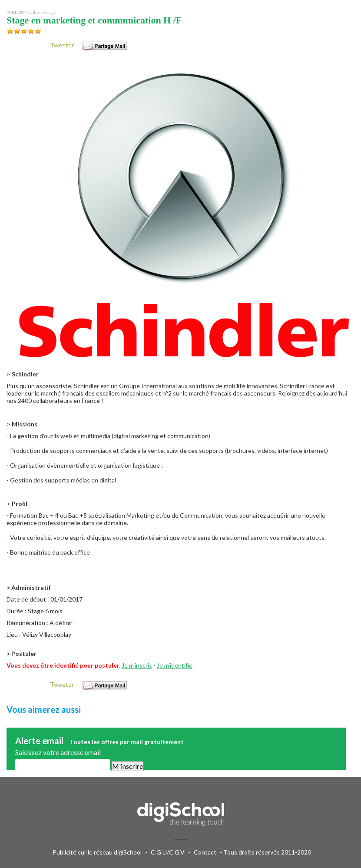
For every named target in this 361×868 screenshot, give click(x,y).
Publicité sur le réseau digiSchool (97, 852)
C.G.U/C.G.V (168, 852)
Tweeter (62, 45)
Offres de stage (43, 12)
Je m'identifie (175, 665)
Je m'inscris (137, 665)
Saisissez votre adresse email (58, 752)
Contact (205, 852)
